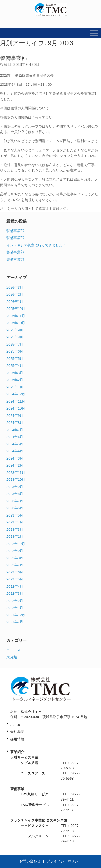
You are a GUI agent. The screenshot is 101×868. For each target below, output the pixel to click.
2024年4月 (15, 451)
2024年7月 (15, 430)
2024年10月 (16, 408)
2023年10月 (16, 480)
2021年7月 (15, 622)
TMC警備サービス (35, 805)
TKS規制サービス (35, 794)
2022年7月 (15, 565)
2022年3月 (15, 593)
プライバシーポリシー (64, 861)
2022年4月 (15, 587)
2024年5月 (15, 444)
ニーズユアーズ (33, 773)
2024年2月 (15, 465)
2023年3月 (15, 530)
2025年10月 (16, 323)
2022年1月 (15, 608)
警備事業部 (13, 58)
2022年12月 (16, 544)
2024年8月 (15, 423)
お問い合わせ (30, 861)
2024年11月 (16, 401)
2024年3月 (15, 458)
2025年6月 (15, 351)
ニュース (13, 650)
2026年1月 (15, 302)
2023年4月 (15, 522)
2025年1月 (15, 387)
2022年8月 (15, 558)
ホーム (15, 724)
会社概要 (17, 732)
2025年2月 (15, 380)
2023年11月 (16, 473)
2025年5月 (15, 359)
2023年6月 (15, 508)
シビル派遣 (29, 763)
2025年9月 (15, 330)
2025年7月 (15, 344)
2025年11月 (16, 316)
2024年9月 (15, 416)
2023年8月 (15, 494)
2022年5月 (15, 579)
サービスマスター (35, 826)
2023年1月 (15, 537)
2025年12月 (16, 309)
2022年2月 (15, 601)
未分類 (12, 657)
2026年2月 (15, 294)
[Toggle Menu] (94, 33)
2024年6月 (15, 437)
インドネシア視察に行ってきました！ (36, 245)
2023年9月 (15, 487)
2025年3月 (15, 373)
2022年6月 (15, 572)
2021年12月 (16, 615)
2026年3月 (15, 287)
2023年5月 (15, 515)
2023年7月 (15, 501)
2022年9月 (15, 551)
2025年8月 (15, 337)
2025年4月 (15, 366)
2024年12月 (16, 394)
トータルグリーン (35, 836)
